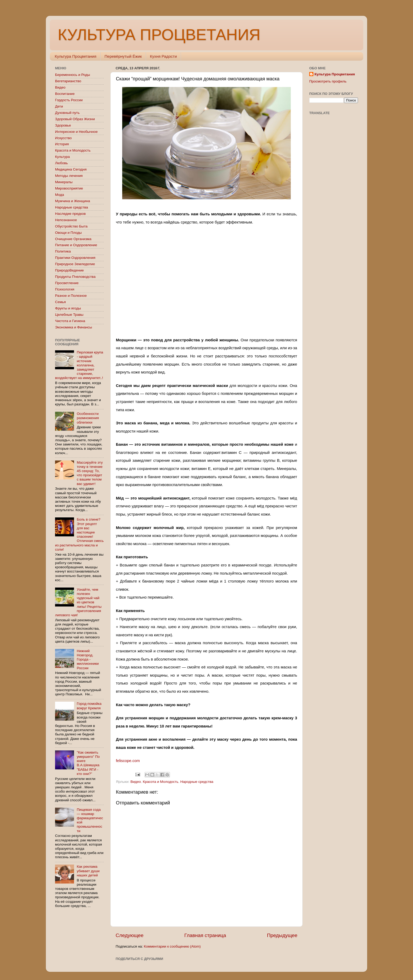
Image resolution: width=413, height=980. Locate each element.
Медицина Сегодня (71, 169)
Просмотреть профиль (328, 81)
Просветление (67, 283)
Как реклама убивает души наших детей (88, 871)
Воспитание (65, 94)
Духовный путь (67, 113)
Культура (62, 157)
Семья (60, 302)
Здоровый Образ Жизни (75, 119)
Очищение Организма (73, 239)
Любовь (61, 163)
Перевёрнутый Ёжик (123, 56)
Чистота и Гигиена (70, 321)
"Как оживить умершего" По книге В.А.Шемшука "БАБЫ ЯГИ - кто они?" (88, 763)
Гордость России (69, 100)
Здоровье (63, 125)
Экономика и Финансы (73, 327)
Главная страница (205, 935)
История (62, 144)
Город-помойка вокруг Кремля (89, 706)
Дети (59, 106)
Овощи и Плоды (68, 233)
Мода (60, 195)
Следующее (130, 935)
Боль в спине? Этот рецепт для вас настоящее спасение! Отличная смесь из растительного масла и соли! (79, 534)
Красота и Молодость (161, 782)
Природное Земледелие (75, 264)
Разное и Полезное (71, 296)
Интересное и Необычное (76, 132)
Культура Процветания (76, 56)
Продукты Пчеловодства (75, 277)
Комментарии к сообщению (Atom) (172, 946)
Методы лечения (69, 176)
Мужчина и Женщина (73, 201)
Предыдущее (282, 935)
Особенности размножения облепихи (88, 418)
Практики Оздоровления (75, 258)
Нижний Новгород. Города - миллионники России (88, 659)
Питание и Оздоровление (76, 245)
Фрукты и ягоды (68, 308)
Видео (136, 782)
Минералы (64, 182)
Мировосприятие (69, 188)
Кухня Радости (163, 56)
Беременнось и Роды (73, 75)
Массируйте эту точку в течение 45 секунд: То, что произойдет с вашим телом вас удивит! (90, 473)
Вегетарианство (68, 81)
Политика (63, 251)
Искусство (63, 138)
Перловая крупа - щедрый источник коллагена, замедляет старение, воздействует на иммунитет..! (79, 365)
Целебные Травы (69, 315)
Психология (65, 289)
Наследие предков (70, 214)
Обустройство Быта (71, 226)
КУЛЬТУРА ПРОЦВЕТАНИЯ (159, 35)
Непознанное (66, 220)
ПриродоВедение (69, 270)
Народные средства (197, 782)
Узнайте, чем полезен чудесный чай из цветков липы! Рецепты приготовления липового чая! (78, 602)
